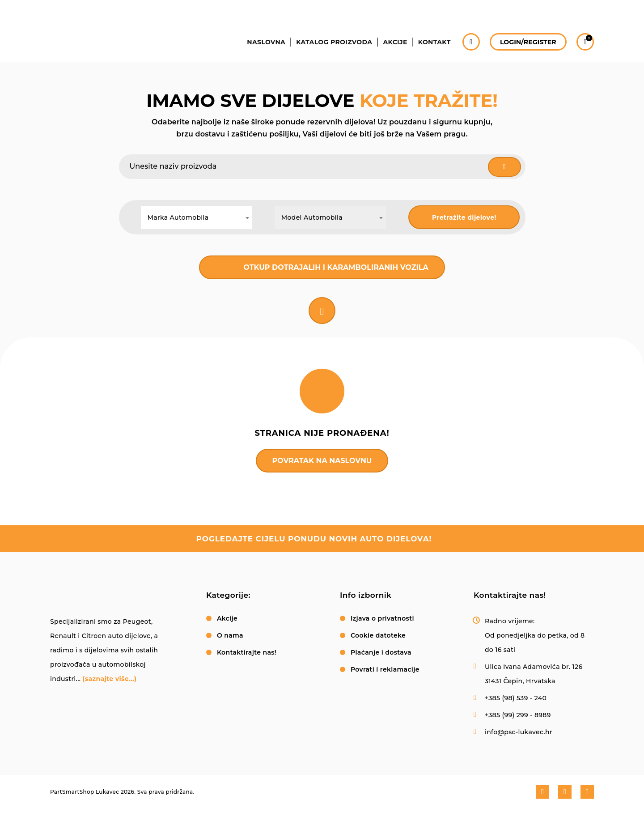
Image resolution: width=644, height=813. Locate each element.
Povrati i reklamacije (385, 670)
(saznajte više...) (109, 680)
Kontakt (433, 48)
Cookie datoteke (378, 636)
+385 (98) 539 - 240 (516, 699)
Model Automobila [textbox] (312, 217)
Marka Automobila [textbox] (178, 217)
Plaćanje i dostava (381, 653)
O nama (230, 636)
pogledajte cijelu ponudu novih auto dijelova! (314, 540)
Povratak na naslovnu (322, 461)
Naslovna (262, 48)
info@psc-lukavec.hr (519, 733)
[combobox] (197, 217)
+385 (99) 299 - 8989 (518, 716)
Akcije (393, 48)
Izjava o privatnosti (382, 619)
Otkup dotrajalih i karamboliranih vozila (336, 267)
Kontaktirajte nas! (247, 653)
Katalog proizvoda (331, 48)
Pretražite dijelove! (464, 217)
